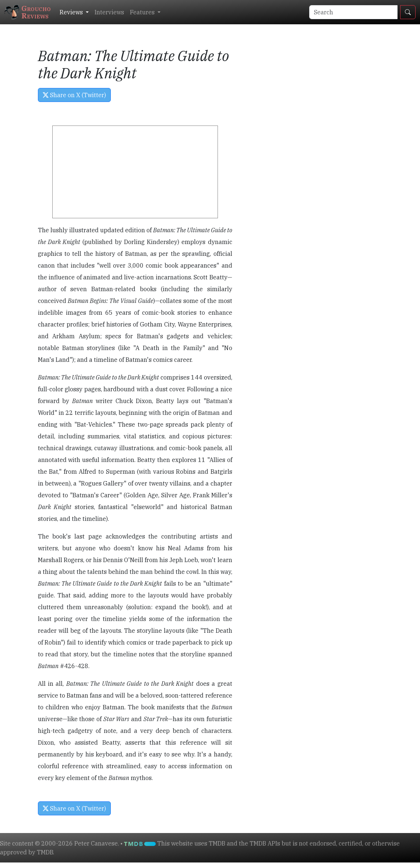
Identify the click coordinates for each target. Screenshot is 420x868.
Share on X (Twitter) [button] (74, 95)
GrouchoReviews (28, 12)
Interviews (109, 12)
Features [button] (143, 12)
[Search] (353, 12)
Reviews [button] (72, 12)
